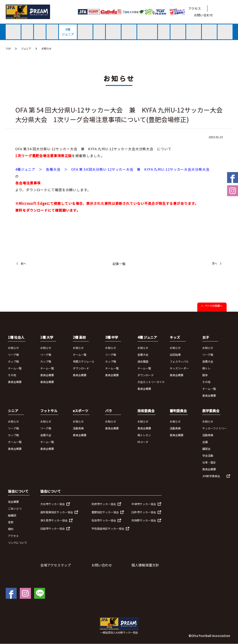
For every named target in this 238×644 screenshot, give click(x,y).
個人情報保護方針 (145, 565)
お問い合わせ (203, 15)
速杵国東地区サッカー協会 (57, 512)
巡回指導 (175, 355)
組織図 (12, 515)
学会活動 (208, 456)
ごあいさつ (15, 509)
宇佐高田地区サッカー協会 (108, 529)
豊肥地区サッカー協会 (105, 512)
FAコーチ (143, 442)
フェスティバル (179, 362)
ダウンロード (81, 368)
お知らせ (48, 49)
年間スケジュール (84, 362)
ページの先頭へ (214, 306)
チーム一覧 (15, 368)
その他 (12, 375)
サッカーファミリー (214, 428)
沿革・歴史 (209, 462)
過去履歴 (143, 362)
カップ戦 (13, 362)
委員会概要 (15, 382)
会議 (205, 442)
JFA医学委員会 (211, 476)
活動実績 (78, 428)
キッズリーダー (179, 368)
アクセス (195, 8)
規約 (11, 529)
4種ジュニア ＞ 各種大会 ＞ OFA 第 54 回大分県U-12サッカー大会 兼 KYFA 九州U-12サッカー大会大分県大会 (112, 169)
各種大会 (143, 355)
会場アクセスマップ (56, 565)
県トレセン (144, 435)
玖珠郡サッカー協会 (144, 520)
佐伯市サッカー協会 (104, 520)
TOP (8, 49)
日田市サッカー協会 (53, 529)
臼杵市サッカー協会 (144, 512)
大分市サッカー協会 (53, 504)
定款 (11, 522)
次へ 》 (217, 264)
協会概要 (13, 502)
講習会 (206, 449)
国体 (205, 375)
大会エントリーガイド (151, 382)
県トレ (206, 368)
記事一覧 (119, 264)
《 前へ (21, 264)
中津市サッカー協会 (144, 504)
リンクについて (18, 543)
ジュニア (27, 49)
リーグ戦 (13, 355)
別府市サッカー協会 (104, 504)
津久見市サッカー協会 (54, 520)
